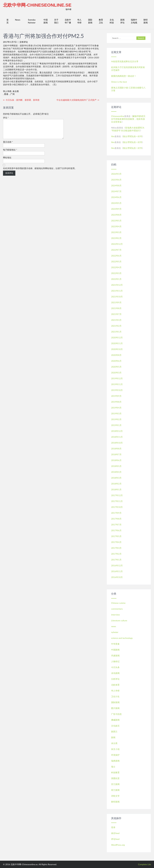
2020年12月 (117, 337)
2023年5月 (116, 221)
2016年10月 (117, 577)
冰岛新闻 (115, 673)
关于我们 (56, 21)
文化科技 (112, 21)
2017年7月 (116, 525)
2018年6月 (116, 460)
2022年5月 (116, 261)
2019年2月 (116, 419)
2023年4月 (116, 226)
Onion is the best (119, 82)
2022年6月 (116, 256)
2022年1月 (116, 279)
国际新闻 (90, 21)
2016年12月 (117, 565)
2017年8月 (116, 519)
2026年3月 (116, 174)
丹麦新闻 (115, 656)
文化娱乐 (115, 726)
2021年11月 (117, 291)
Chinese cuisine (118, 603)
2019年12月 (117, 378)
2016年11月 (117, 571)
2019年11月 (117, 384)
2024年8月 (116, 185)
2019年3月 (116, 413)
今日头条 (115, 667)
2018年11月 (117, 437)
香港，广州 (9, 94)
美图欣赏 (115, 778)
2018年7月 (116, 454)
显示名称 (8, 145)
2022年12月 (117, 244)
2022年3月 (116, 273)
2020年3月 (116, 373)
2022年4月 (116, 267)
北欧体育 (115, 685)
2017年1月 (116, 560)
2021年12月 (117, 285)
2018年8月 (116, 449)
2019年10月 (117, 390)
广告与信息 (116, 714)
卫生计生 (115, 696)
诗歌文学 (115, 796)
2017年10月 (117, 507)
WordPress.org (118, 845)
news (114, 626)
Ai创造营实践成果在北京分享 (125, 61)
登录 (113, 827)
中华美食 (115, 644)
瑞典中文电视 (134, 21)
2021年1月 (116, 332)
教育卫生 (101, 21)
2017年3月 (116, 548)
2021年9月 (116, 302)
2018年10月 (117, 443)
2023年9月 (116, 209)
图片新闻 (115, 708)
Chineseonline (118, 116)
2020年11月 (117, 343)
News (18, 20)
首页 (8, 21)
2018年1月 (116, 489)
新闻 (113, 737)
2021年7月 (116, 314)
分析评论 (115, 679)
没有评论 (24, 42)
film (113, 136)
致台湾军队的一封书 (132, 136)
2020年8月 (116, 355)
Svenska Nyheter (32, 21)
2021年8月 (116, 308)
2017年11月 (117, 501)
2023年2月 (116, 238)
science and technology (122, 638)
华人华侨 (79, 21)
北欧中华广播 (68, 21)
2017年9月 (116, 513)
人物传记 (115, 661)
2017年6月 (116, 530)
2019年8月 (116, 402)
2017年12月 (117, 495)
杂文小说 (115, 749)
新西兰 (114, 732)
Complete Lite (145, 864)
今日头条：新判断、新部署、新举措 (21, 100)
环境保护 (115, 755)
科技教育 (115, 772)
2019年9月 (116, 396)
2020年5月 (116, 367)
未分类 (16, 91)
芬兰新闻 (115, 784)
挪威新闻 (115, 720)
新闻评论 (122, 21)
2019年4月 (116, 408)
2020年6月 (116, 361)
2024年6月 (116, 197)
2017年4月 (116, 542)
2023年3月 (116, 232)
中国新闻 (46, 21)
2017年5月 (116, 536)
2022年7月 (116, 250)
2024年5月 (116, 203)
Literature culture (119, 620)
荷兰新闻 (115, 790)
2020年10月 (117, 349)
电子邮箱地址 (10, 153)
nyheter (115, 632)
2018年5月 (116, 466)
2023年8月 (116, 215)
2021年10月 (117, 297)
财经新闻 (146, 21)
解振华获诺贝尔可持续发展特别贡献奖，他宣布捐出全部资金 (128, 119)
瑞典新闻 (115, 761)
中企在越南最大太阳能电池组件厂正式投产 (78, 100)
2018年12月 (117, 431)
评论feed (115, 839)
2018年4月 (116, 472)
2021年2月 (116, 326)
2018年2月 (116, 484)
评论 (6, 118)
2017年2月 (116, 554)
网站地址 (7, 161)
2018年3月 (116, 478)
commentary (117, 609)
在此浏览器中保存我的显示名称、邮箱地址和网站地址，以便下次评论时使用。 (40, 172)
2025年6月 (116, 180)
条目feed (115, 833)
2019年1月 (116, 425)
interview (115, 615)
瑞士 (113, 767)
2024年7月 (116, 191)
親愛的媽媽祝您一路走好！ (124, 76)
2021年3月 (116, 320)
